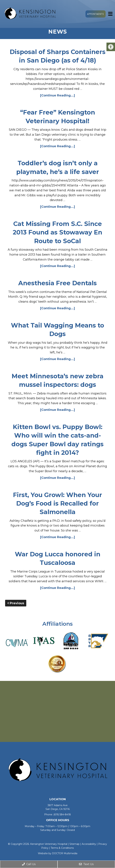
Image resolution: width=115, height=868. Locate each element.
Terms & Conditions (62, 848)
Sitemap (74, 844)
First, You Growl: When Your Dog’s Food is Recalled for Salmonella (57, 503)
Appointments (96, 14)
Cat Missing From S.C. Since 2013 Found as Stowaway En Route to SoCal (57, 232)
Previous (16, 603)
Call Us (29, 864)
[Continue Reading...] (57, 95)
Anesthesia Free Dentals (57, 283)
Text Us (86, 864)
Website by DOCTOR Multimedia (58, 853)
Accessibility (89, 844)
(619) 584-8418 (62, 814)
